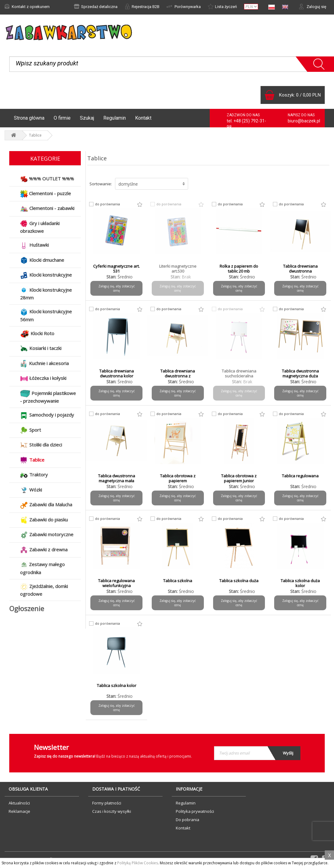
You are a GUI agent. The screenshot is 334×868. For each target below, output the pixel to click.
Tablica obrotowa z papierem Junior (239, 478)
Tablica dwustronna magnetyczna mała (117, 478)
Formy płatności (107, 803)
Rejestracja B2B (142, 6)
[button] (152, 184)
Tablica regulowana (300, 476)
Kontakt (143, 118)
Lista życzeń (222, 6)
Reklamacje (19, 811)
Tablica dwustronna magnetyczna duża (300, 373)
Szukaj (87, 118)
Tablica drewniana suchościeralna (239, 373)
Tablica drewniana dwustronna (300, 269)
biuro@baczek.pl (304, 121)
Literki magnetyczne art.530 (178, 269)
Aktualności (19, 803)
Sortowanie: (101, 184)
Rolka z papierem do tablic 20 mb (239, 269)
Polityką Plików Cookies (138, 863)
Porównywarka (184, 6)
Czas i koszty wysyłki (112, 811)
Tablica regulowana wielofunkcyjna (116, 583)
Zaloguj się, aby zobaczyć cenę (117, 288)
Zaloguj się (312, 6)
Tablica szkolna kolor (117, 685)
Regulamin (115, 118)
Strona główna (29, 118)
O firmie (62, 118)
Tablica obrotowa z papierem (178, 478)
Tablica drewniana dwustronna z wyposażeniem (178, 376)
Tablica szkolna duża (239, 581)
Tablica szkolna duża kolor (300, 583)
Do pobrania (188, 820)
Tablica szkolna (178, 581)
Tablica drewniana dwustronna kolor (117, 373)
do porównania (107, 204)
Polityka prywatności (195, 811)
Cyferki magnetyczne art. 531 (116, 269)
